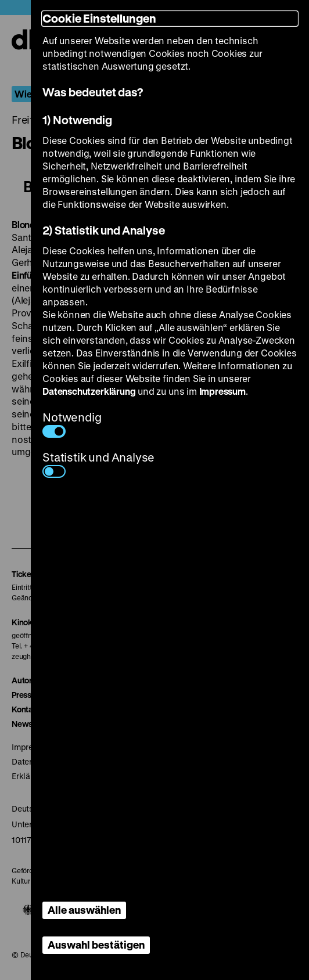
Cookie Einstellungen (99, 18)
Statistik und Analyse (98, 464)
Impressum (222, 391)
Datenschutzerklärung (89, 391)
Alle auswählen (84, 910)
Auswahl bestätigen (96, 945)
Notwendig (72, 424)
